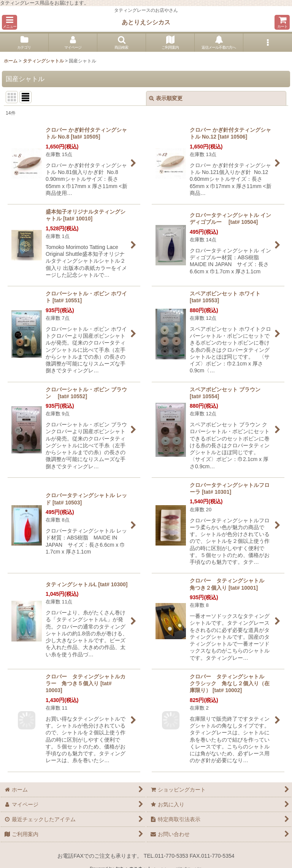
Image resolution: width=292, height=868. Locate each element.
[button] (10, 22)
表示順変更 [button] (166, 98)
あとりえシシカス (146, 22)
